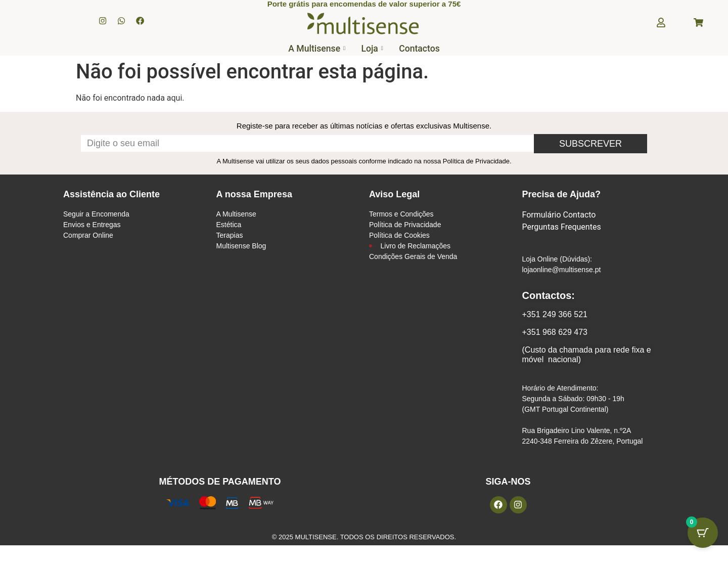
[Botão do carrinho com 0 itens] (703, 537)
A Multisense (312, 51)
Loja (373, 51)
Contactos (424, 51)
